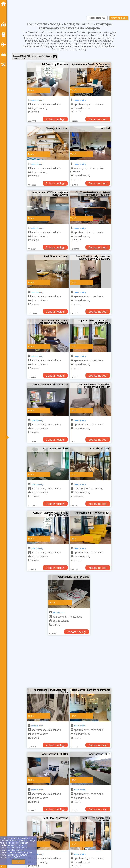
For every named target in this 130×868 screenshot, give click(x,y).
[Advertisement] (69, 663)
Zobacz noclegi (55, 119)
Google (19, 840)
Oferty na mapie (119, 18)
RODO (17, 857)
